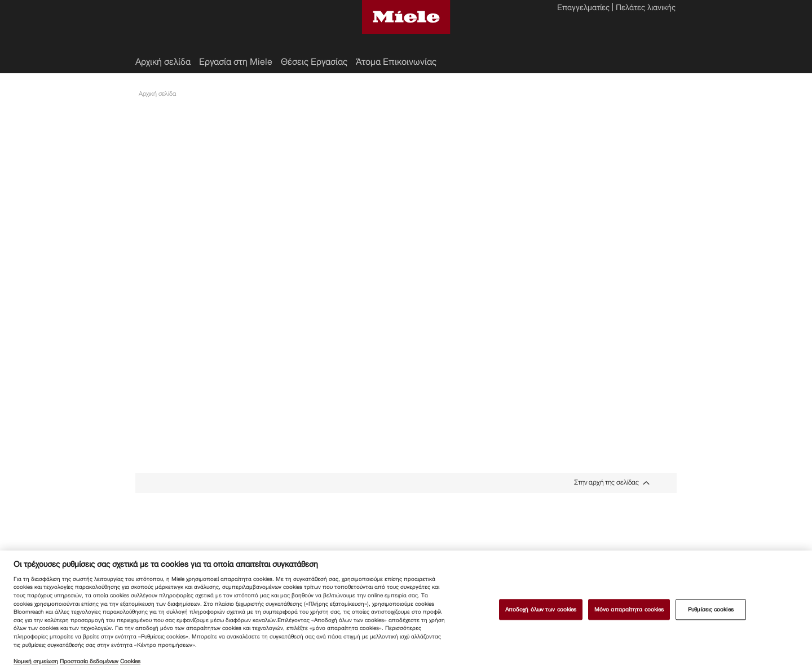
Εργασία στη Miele (236, 62)
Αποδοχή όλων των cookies (541, 609)
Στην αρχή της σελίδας (606, 483)
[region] (406, 610)
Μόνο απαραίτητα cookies (629, 609)
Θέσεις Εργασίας (314, 62)
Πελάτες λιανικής (646, 8)
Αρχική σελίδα (163, 62)
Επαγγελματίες (583, 8)
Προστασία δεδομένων (89, 661)
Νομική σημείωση (36, 661)
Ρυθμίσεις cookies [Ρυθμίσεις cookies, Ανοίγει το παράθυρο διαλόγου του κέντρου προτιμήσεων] (711, 609)
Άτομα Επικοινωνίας (396, 62)
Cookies (130, 661)
